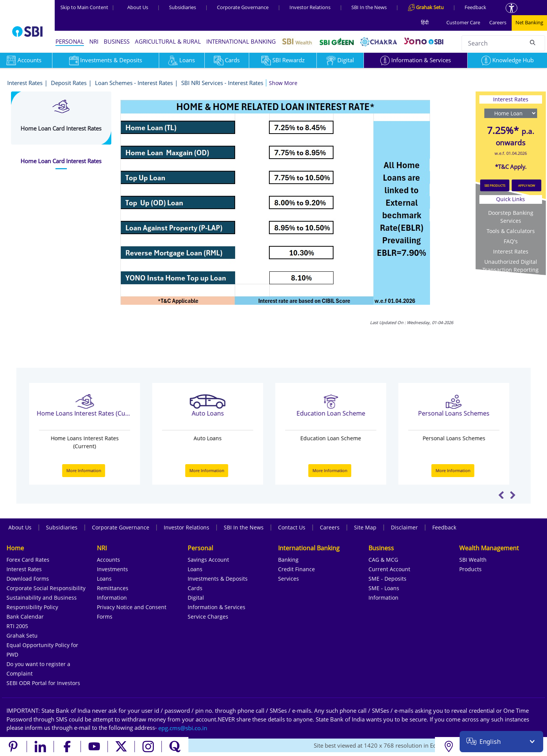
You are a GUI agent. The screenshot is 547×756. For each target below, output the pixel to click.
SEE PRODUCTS (495, 185)
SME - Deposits (387, 579)
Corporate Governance (243, 7)
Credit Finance (296, 569)
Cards (227, 60)
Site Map (365, 527)
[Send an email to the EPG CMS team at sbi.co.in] (183, 728)
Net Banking (529, 22)
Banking (288, 560)
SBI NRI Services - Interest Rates (222, 83)
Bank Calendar (25, 617)
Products (470, 569)
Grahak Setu (22, 636)
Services (289, 579)
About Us (138, 7)
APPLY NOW (526, 185)
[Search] (533, 42)
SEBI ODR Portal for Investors (43, 683)
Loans (182, 60)
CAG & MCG (383, 560)
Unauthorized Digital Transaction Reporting (511, 266)
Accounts (108, 560)
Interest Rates (25, 83)
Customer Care (463, 22)
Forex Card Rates (28, 560)
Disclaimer (404, 527)
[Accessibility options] (511, 8)
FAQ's (511, 241)
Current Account (389, 569)
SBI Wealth (473, 560)
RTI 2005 (17, 626)
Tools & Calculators (511, 231)
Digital (340, 60)
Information (112, 598)
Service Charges (208, 617)
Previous (501, 495)
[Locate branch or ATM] (448, 747)
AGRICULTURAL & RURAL (168, 41)
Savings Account (208, 560)
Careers (498, 22)
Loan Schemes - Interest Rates (134, 83)
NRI (94, 41)
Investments (112, 569)
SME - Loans (384, 588)
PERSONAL (70, 41)
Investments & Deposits (106, 60)
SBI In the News (369, 7)
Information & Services (416, 60)
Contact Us (292, 527)
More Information (89, 470)
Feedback (475, 7)
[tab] (61, 161)
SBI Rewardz (283, 60)
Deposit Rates (69, 83)
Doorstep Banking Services (511, 217)
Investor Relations (310, 7)
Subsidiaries (183, 7)
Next (513, 495)
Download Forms (28, 579)
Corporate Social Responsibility (46, 588)
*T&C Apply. (511, 167)
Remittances (113, 588)
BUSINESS (117, 41)
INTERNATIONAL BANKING (241, 41)
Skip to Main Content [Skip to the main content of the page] (87, 7)
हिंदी (425, 22)
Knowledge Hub (507, 60)
